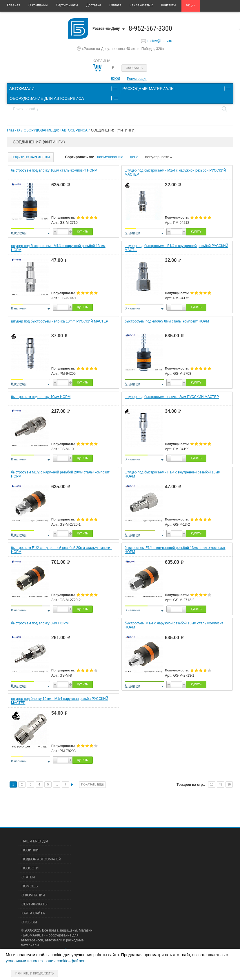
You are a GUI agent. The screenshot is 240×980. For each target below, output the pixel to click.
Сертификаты (67, 5)
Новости (30, 868)
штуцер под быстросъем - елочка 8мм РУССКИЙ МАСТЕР (172, 397)
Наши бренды (35, 841)
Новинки (30, 850)
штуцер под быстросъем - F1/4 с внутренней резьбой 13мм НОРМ (172, 474)
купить (83, 231)
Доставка (94, 5)
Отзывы (29, 922)
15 (212, 784)
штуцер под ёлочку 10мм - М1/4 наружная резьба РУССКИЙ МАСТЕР (60, 701)
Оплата (115, 5)
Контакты (169, 5)
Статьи (28, 877)
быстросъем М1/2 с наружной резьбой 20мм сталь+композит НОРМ (60, 474)
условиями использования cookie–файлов (46, 961)
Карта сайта (33, 913)
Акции (191, 5)
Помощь (30, 886)
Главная (14, 5)
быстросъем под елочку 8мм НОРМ (40, 623)
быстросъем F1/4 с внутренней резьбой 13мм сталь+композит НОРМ (175, 550)
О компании (38, 5)
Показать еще (92, 784)
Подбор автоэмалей (41, 859)
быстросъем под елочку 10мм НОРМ (41, 397)
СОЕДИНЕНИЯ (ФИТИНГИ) (113, 130)
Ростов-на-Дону (106, 28)
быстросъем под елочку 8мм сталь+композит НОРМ (167, 321)
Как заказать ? (141, 5)
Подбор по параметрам (31, 157)
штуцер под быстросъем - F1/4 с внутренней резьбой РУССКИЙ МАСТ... (176, 248)
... (57, 784)
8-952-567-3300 (150, 28)
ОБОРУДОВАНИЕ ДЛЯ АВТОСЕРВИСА (56, 130)
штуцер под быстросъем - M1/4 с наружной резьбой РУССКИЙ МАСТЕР (175, 172)
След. (72, 785)
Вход (115, 79)
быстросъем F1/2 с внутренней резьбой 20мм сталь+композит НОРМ (61, 550)
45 (220, 784)
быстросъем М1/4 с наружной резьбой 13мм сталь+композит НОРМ (174, 625)
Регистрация (137, 79)
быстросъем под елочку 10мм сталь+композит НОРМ (54, 170)
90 (229, 784)
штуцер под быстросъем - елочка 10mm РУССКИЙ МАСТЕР (60, 321)
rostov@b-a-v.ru (160, 41)
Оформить (134, 68)
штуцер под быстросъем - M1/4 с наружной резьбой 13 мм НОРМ (58, 248)
